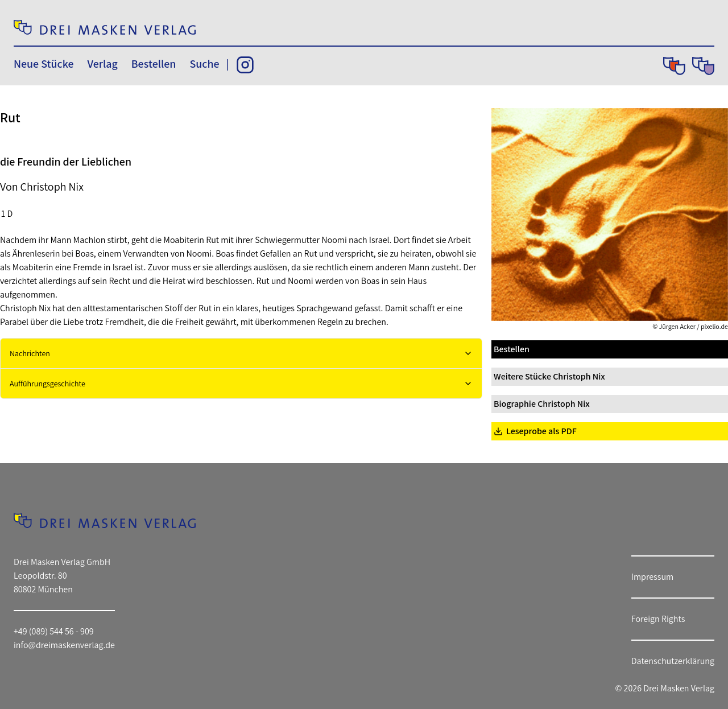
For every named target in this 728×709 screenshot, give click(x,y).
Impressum (652, 577)
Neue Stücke (44, 64)
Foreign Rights (658, 619)
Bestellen (154, 64)
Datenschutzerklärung (673, 661)
